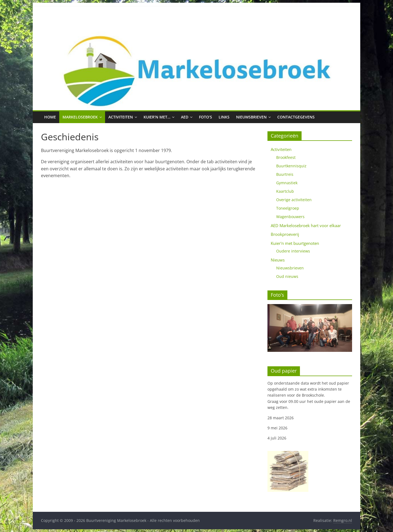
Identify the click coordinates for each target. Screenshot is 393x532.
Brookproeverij (285, 234)
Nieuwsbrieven (251, 117)
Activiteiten (121, 117)
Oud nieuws (287, 276)
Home (50, 117)
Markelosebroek (80, 117)
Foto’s (206, 117)
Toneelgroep (288, 208)
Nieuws (278, 260)
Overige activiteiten (294, 200)
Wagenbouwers (290, 217)
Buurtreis (285, 174)
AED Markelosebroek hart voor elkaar (306, 225)
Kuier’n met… (157, 117)
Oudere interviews (293, 251)
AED (185, 117)
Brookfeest (286, 157)
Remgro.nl (343, 520)
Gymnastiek (287, 183)
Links (224, 117)
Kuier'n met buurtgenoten (295, 243)
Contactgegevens (296, 117)
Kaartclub (285, 191)
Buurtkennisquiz (291, 166)
